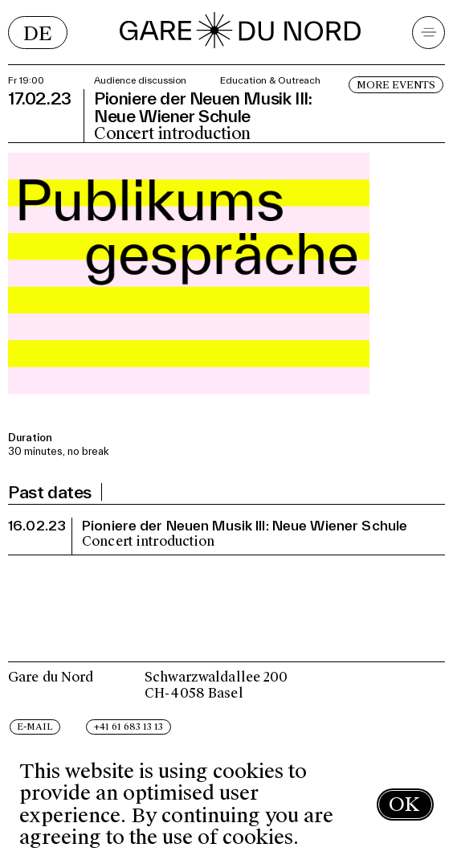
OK (404, 804)
